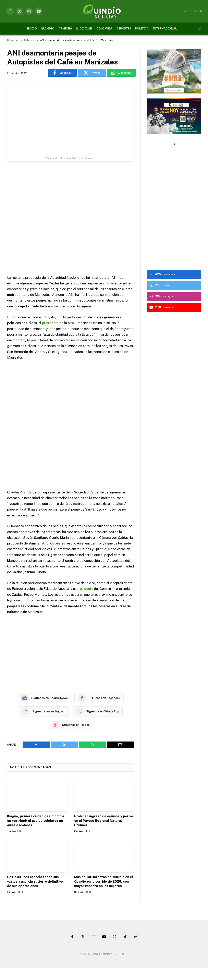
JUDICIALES (84, 28)
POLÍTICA (142, 28)
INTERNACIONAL (165, 28)
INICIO (32, 28)
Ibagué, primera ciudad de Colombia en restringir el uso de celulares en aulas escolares (36, 820)
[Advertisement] (70, 218)
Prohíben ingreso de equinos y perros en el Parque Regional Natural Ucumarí (104, 820)
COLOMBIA (104, 28)
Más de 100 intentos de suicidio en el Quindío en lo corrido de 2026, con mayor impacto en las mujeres (104, 881)
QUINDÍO (48, 28)
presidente (50, 323)
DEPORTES (124, 28)
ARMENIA (65, 28)
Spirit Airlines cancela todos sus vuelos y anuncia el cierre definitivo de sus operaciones (35, 881)
